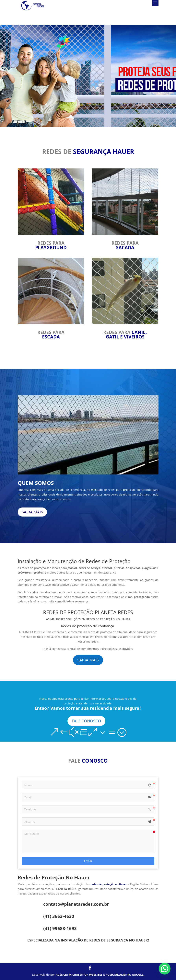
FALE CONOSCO (86, 721)
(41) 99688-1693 (60, 928)
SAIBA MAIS (32, 512)
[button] (165, 969)
